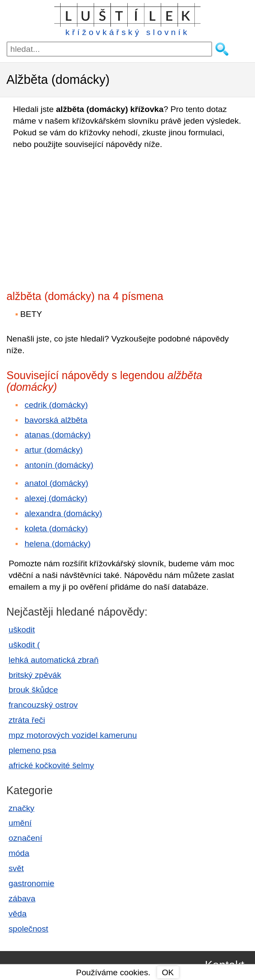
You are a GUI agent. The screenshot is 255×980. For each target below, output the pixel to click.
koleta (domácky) (56, 528)
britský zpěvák (35, 675)
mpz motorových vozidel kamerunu (73, 735)
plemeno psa (32, 750)
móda (19, 853)
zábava (22, 899)
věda (18, 914)
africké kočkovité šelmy (51, 765)
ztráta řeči (27, 720)
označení (26, 838)
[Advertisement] (82, 217)
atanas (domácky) (58, 435)
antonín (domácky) (59, 465)
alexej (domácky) (56, 498)
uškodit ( (24, 645)
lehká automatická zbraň (54, 660)
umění (20, 823)
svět (16, 868)
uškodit (22, 630)
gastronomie (32, 883)
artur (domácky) (54, 450)
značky (22, 808)
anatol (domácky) (56, 483)
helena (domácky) (58, 544)
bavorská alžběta (56, 420)
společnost (29, 929)
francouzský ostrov (43, 705)
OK (168, 972)
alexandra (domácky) (63, 513)
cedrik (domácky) (56, 405)
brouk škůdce (33, 690)
